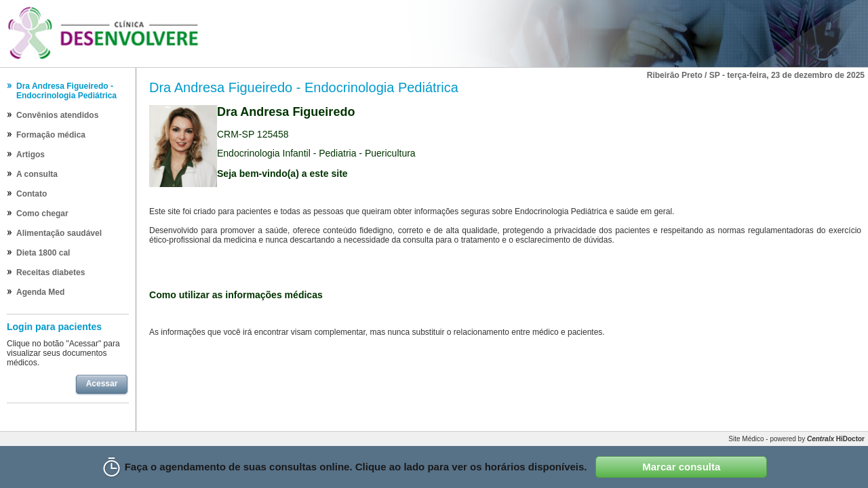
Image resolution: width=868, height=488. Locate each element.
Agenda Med (40, 292)
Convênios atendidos (57, 115)
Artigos (31, 155)
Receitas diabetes (51, 272)
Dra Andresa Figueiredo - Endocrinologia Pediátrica (66, 91)
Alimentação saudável (59, 233)
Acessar (102, 384)
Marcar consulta (681, 467)
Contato (32, 194)
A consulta (37, 174)
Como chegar (42, 213)
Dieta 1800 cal (43, 253)
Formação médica (51, 135)
